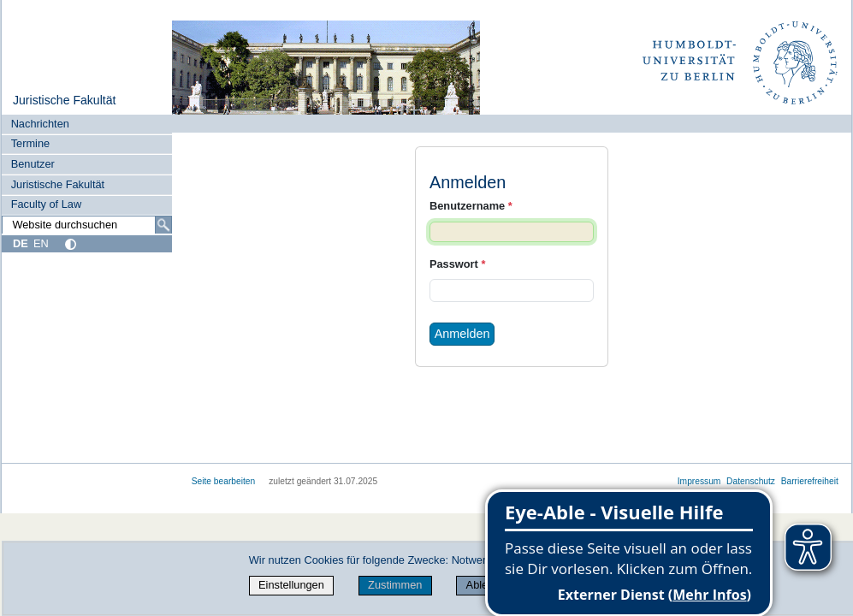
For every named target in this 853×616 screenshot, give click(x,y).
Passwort (457, 264)
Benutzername (471, 206)
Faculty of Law (47, 204)
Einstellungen (291, 585)
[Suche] (163, 225)
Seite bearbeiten (224, 481)
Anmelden (462, 334)
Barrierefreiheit (810, 481)
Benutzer (33, 164)
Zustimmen (395, 585)
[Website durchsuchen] (87, 225)
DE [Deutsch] (21, 243)
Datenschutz (751, 481)
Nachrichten (40, 124)
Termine (31, 143)
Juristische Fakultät (65, 100)
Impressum (699, 481)
